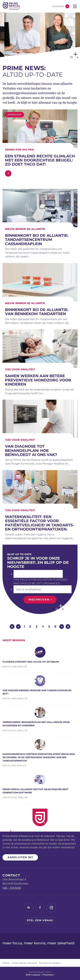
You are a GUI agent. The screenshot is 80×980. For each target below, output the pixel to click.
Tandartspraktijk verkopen (46, 950)
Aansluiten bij (20, 857)
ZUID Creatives (33, 975)
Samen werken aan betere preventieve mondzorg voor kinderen (38, 380)
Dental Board (71, 950)
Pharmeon (49, 975)
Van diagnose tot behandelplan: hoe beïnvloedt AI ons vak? (31, 450)
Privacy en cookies (50, 963)
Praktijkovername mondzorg (16, 952)
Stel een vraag (40, 920)
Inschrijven (39, 600)
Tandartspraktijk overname (15, 950)
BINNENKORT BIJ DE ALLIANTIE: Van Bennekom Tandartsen (37, 312)
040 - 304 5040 (12, 888)
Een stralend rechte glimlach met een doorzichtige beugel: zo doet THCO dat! (40, 160)
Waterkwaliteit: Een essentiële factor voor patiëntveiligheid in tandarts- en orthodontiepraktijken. (40, 523)
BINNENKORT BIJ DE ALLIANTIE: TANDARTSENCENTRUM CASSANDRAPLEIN (37, 240)
